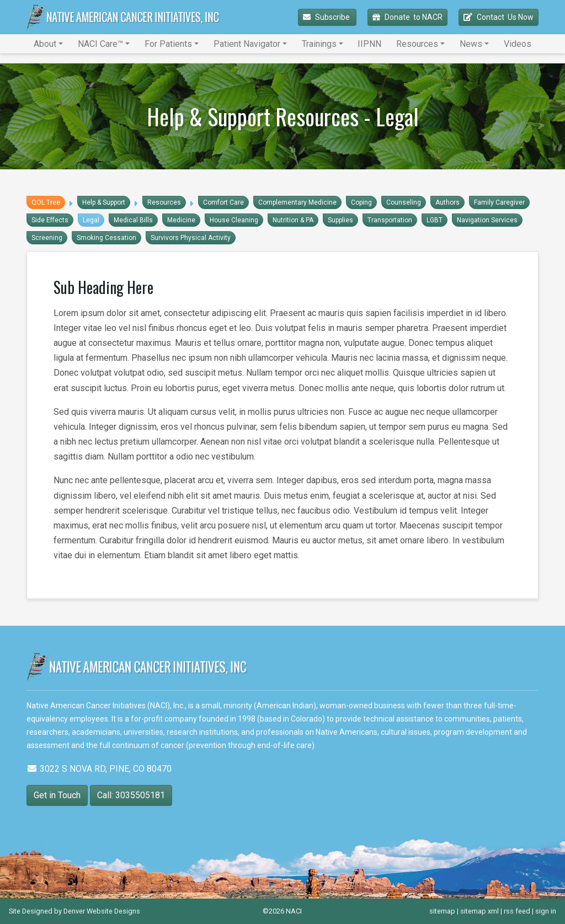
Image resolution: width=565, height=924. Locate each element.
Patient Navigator (247, 44)
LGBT (435, 220)
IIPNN (369, 44)
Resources (417, 44)
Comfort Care (223, 202)
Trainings (319, 44)
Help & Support (104, 202)
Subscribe (327, 17)
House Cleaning (234, 220)
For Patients (168, 44)
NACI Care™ (100, 44)
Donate (407, 17)
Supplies (340, 220)
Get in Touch (57, 795)
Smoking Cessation (106, 238)
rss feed (517, 911)
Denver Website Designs (102, 911)
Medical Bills (133, 220)
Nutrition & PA (293, 220)
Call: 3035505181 (131, 795)
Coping (361, 202)
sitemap (442, 911)
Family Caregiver (499, 202)
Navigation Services (487, 220)
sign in (546, 911)
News (471, 44)
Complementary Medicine (297, 202)
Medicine (181, 220)
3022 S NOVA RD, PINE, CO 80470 (99, 769)
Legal (91, 220)
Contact (499, 17)
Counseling (404, 202)
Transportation (390, 220)
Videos (518, 44)
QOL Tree (46, 202)
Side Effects (50, 220)
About (45, 44)
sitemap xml (479, 911)
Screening (47, 238)
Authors (447, 202)
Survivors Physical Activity (191, 238)
